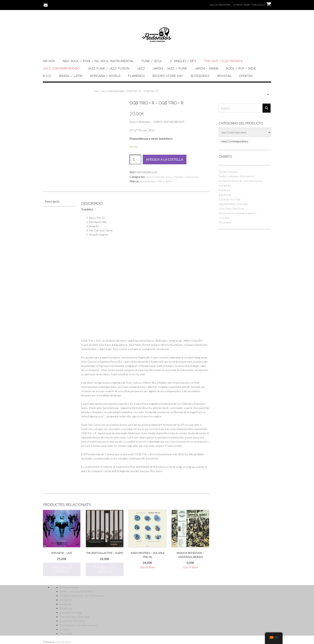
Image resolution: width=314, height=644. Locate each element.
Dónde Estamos (228, 172)
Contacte (224, 218)
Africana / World (105, 76)
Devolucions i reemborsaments (238, 213)
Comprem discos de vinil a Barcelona (241, 181)
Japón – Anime (207, 69)
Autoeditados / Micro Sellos (156, 181)
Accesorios (200, 76)
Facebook (224, 190)
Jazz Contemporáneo (61, 69)
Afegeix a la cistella (165, 160)
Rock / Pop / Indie (241, 69)
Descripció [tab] (52, 201)
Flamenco (137, 76)
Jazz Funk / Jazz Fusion (109, 69)
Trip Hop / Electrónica (223, 61)
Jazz (141, 69)
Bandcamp (225, 195)
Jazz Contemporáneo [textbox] (234, 141)
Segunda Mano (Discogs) (233, 204)
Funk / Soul (152, 61)
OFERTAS (246, 76)
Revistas (224, 76)
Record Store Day (168, 76)
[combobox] (234, 141)
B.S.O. (47, 76)
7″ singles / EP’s (183, 61)
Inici (97, 91)
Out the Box (63, 642)
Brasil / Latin (71, 76)
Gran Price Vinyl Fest (231, 208)
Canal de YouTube (230, 199)
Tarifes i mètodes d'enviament (236, 176)
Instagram (225, 185)
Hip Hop (49, 61)
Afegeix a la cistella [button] (62, 570)
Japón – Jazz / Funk (170, 69)
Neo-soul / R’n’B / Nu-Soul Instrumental (98, 61)
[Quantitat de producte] (135, 159)
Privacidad (225, 222)
